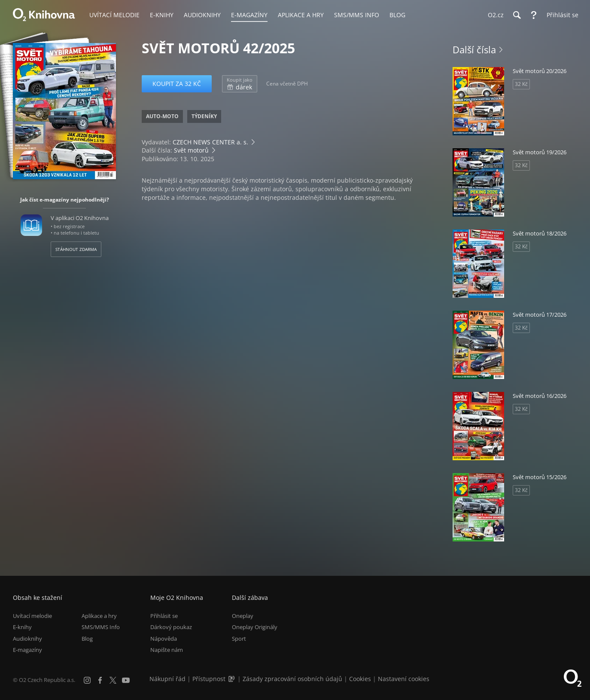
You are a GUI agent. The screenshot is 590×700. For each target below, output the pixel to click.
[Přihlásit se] (560, 15)
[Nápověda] (534, 15)
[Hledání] (517, 15)
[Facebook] (100, 680)
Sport (239, 639)
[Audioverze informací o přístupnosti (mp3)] (232, 679)
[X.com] (113, 680)
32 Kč (521, 84)
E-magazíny (27, 650)
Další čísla (474, 49)
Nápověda (164, 639)
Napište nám (167, 650)
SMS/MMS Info (101, 627)
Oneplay (243, 616)
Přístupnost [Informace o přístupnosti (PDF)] (209, 679)
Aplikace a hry (99, 616)
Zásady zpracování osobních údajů (292, 679)
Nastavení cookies (404, 679)
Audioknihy (27, 639)
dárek (240, 84)
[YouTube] (126, 680)
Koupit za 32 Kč (177, 84)
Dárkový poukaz (171, 627)
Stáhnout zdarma (76, 249)
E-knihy (22, 627)
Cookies (360, 679)
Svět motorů (191, 150)
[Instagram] (87, 680)
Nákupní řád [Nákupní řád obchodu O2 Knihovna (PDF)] (167, 679)
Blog (87, 639)
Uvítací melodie (32, 616)
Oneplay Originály (255, 627)
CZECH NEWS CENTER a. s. (210, 142)
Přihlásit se (164, 616)
